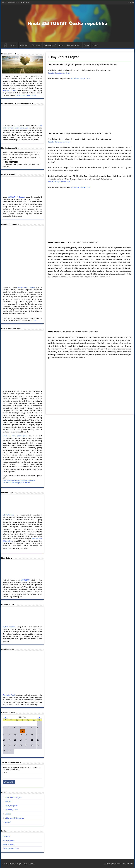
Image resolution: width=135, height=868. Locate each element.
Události (8, 814)
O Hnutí (13, 45)
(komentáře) (9, 844)
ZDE (34, 321)
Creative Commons (126, 864)
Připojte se (36, 45)
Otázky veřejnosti (11, 806)
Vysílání (8, 822)
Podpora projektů (50, 45)
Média (61, 45)
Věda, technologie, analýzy (14, 818)
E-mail (5, 773)
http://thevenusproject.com (81, 79)
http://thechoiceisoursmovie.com (60, 73)
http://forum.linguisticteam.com (59, 182)
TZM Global (25, 2)
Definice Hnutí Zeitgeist (13, 798)
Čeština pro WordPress (11, 849)
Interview (8, 802)
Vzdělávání (24, 45)
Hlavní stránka (5, 45)
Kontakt (95, 45)
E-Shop (86, 45)
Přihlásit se (7, 836)
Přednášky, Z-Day (11, 810)
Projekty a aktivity (73, 45)
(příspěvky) (8, 840)
